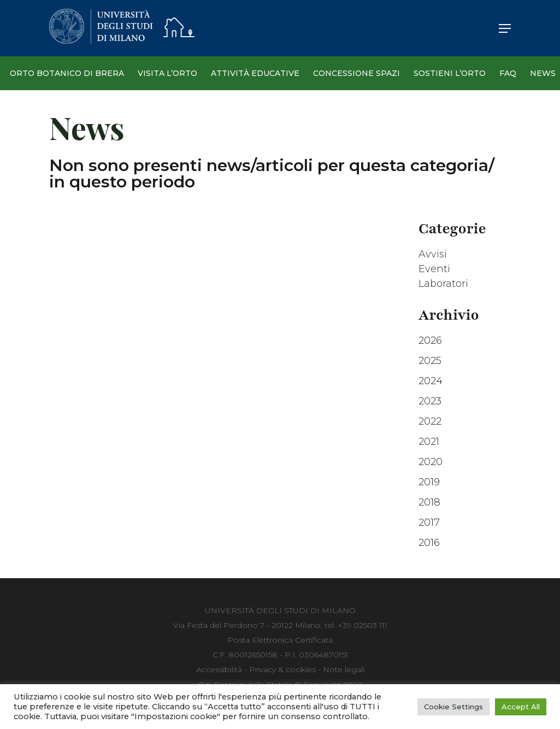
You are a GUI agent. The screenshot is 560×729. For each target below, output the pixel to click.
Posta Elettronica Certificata (280, 640)
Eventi (434, 269)
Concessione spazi (356, 73)
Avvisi (433, 254)
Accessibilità (219, 669)
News (543, 73)
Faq (508, 73)
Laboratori (443, 284)
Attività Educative (255, 73)
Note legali (344, 669)
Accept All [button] (521, 707)
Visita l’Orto (167, 73)
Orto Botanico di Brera (67, 73)
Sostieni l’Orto (450, 73)
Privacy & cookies (282, 669)
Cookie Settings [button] (453, 707)
